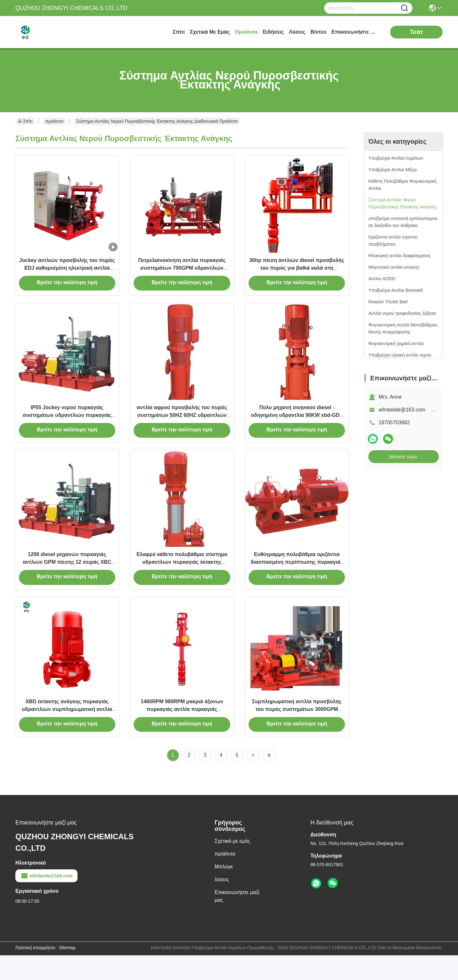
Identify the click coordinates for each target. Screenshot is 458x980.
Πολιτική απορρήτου (35, 972)
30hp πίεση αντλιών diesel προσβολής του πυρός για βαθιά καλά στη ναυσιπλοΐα (297, 273)
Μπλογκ (224, 891)
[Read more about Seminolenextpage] (253, 780)
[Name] (405, 8)
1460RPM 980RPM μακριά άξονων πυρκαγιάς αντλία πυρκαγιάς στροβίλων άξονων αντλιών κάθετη (182, 733)
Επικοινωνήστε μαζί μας (356, 32)
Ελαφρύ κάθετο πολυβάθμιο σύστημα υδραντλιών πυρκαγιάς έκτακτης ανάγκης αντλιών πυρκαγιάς (182, 580)
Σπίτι (179, 32)
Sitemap (67, 972)
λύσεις (297, 32)
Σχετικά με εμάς (210, 32)
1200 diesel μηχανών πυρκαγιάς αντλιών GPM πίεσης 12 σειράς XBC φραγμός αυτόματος (67, 580)
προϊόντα (246, 32)
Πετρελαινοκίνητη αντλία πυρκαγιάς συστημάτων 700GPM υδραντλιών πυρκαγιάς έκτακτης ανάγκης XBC (182, 273)
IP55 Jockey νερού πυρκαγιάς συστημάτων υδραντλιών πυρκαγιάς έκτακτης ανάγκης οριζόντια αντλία (67, 426)
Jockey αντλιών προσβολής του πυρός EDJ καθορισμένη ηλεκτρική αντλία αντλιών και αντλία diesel (67, 273)
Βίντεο (319, 32)
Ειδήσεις (273, 32)
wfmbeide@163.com (46, 900)
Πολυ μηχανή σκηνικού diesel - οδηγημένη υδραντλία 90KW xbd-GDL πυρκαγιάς (297, 426)
